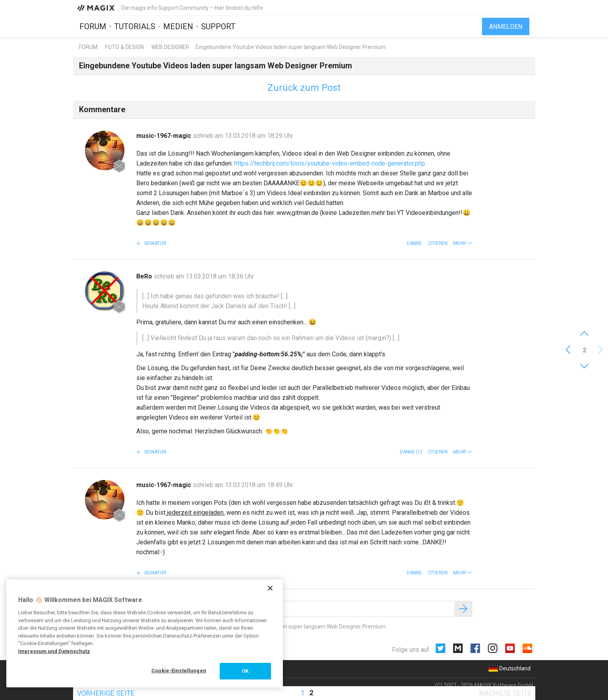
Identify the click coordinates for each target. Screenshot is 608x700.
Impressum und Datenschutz (54, 651)
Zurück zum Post (304, 88)
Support (218, 26)
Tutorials (135, 26)
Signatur (155, 243)
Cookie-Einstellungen (179, 671)
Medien (178, 26)
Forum (93, 26)
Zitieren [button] (438, 243)
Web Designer (170, 47)
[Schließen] (270, 588)
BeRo (145, 276)
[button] (463, 243)
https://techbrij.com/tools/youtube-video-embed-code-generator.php (330, 163)
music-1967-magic (165, 136)
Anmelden (506, 27)
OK (245, 671)
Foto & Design (124, 47)
